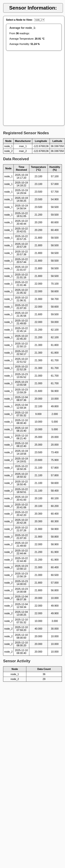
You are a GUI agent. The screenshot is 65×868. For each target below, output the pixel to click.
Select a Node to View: (19, 20)
